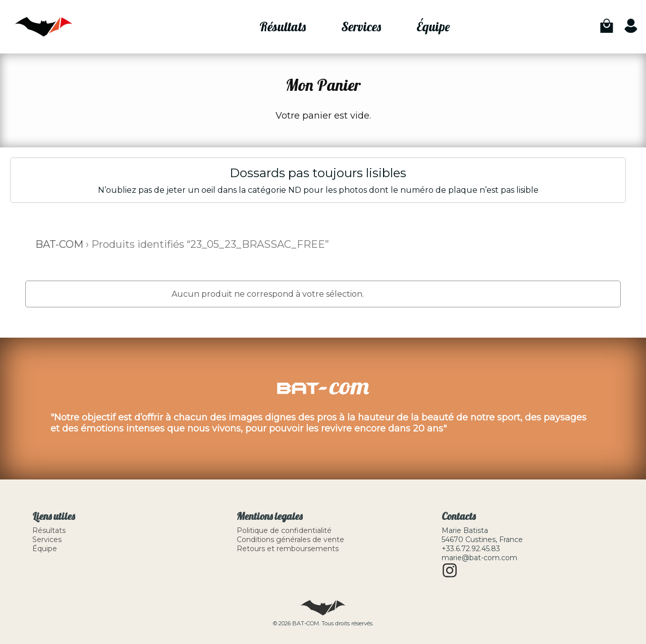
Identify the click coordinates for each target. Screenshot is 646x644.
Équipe (433, 26)
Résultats (283, 26)
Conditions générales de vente (290, 540)
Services (361, 26)
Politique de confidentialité (284, 530)
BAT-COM (59, 244)
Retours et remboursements (288, 549)
